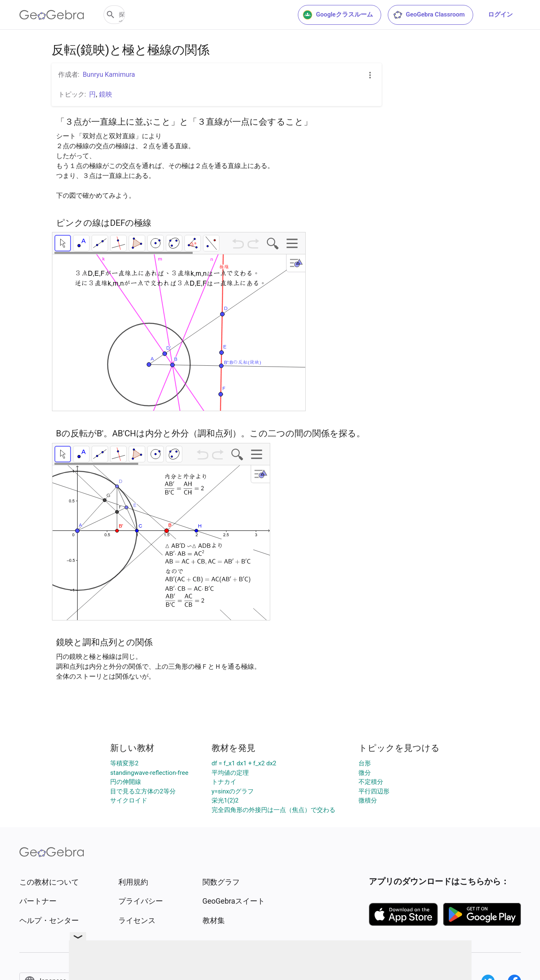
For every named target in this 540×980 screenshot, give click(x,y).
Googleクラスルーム (338, 15)
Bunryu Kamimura (109, 75)
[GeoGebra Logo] (52, 15)
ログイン (500, 14)
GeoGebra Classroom (429, 15)
